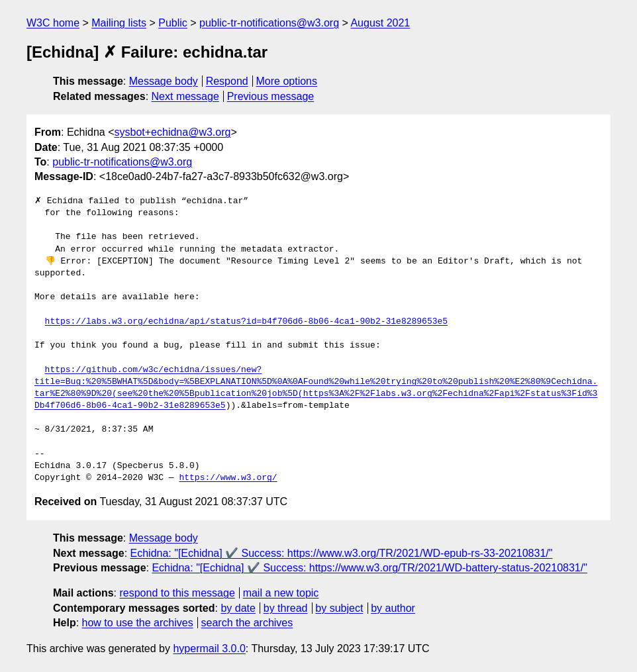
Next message (185, 96)
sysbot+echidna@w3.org (173, 132)
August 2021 (380, 23)
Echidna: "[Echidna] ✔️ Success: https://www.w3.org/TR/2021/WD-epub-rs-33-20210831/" (342, 553)
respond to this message (177, 593)
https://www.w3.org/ (228, 478)
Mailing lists (119, 23)
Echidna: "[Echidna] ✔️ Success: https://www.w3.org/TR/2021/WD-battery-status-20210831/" (369, 568)
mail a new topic (281, 593)
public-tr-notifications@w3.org (269, 23)
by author (393, 608)
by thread (286, 608)
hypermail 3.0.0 (209, 648)
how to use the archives (138, 623)
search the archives (247, 623)
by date (238, 608)
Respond (227, 81)
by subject (339, 608)
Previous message (271, 96)
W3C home (53, 23)
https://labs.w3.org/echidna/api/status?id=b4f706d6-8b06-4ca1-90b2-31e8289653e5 (246, 322)
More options (287, 81)
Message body (164, 81)
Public (173, 23)
